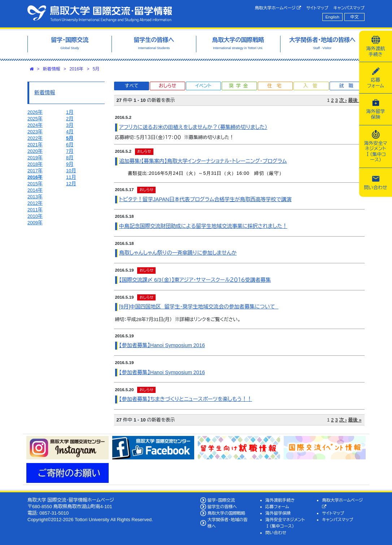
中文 (355, 17)
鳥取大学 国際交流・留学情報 (100, 14)
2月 (70, 119)
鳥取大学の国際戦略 (227, 513)
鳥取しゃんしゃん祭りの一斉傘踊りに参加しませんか (178, 253)
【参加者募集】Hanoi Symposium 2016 (162, 345)
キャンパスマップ (349, 8)
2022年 (35, 138)
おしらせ (167, 86)
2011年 (35, 210)
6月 (70, 145)
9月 (70, 164)
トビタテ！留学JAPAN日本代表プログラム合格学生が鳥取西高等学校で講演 (205, 199)
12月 (71, 184)
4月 (70, 132)
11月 (71, 177)
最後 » (355, 100)
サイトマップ (317, 8)
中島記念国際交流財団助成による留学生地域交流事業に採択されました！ (203, 226)
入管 (313, 86)
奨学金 (239, 86)
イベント (203, 86)
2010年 (35, 216)
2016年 (76, 69)
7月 (70, 151)
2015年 (35, 184)
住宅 (276, 86)
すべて (132, 86)
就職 (348, 86)
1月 (70, 112)
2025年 (35, 119)
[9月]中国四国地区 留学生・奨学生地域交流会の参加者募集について (199, 307)
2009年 (35, 223)
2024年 (35, 125)
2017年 (35, 171)
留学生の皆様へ (222, 507)
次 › (343, 100)
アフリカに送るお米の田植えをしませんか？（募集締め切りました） (193, 127)
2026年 (35, 112)
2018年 (35, 164)
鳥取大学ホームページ (278, 8)
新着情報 (52, 69)
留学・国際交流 (221, 500)
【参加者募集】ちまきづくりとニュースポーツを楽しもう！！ (186, 399)
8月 (70, 158)
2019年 (35, 158)
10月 (71, 171)
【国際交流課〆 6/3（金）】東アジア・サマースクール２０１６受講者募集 (195, 280)
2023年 (35, 132)
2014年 (35, 190)
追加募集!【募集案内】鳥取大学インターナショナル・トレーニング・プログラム (203, 161)
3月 (70, 125)
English (332, 17)
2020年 (35, 151)
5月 (96, 69)
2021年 (35, 145)
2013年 (35, 197)
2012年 (35, 203)
